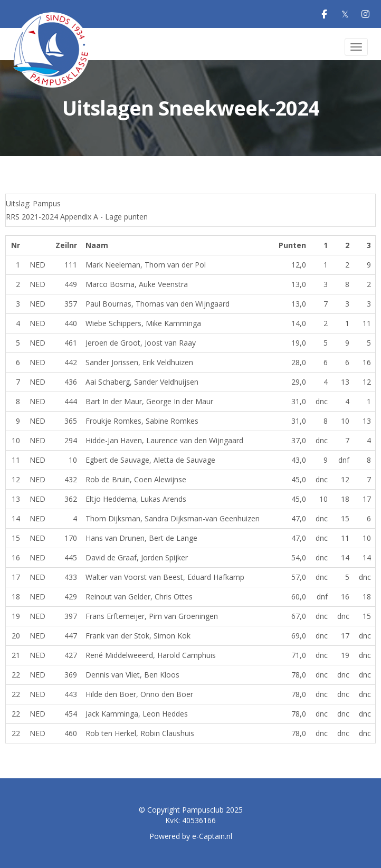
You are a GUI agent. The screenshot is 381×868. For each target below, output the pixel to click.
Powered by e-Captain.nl (191, 836)
